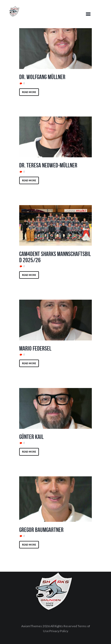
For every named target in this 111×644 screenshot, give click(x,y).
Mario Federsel (35, 348)
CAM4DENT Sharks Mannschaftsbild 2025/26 (55, 257)
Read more (29, 92)
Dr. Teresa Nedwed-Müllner (48, 165)
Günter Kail (31, 437)
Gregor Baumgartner (41, 530)
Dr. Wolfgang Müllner (42, 77)
